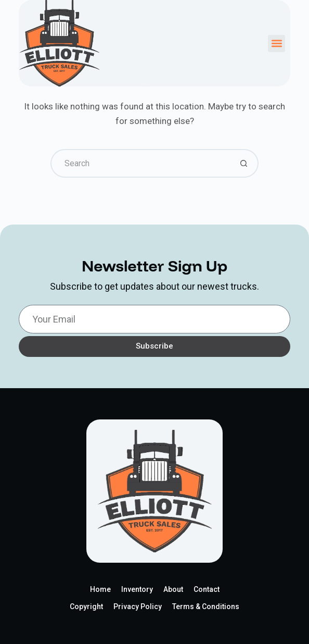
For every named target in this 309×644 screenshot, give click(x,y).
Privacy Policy (138, 606)
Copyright (86, 606)
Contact (207, 589)
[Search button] (244, 163)
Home (100, 589)
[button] (276, 44)
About (173, 589)
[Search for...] (140, 163)
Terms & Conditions (206, 606)
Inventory (137, 589)
